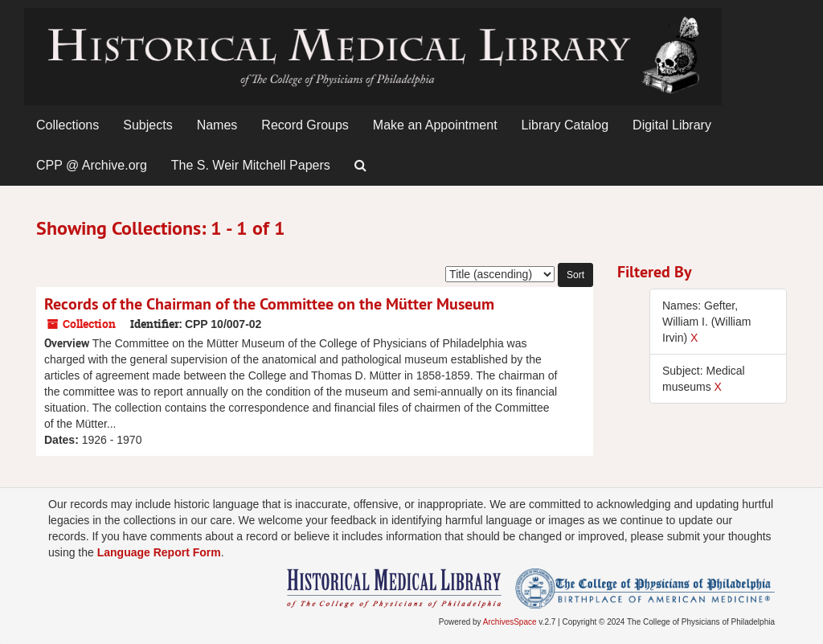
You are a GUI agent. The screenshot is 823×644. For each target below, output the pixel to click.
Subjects (147, 125)
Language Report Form (159, 552)
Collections (68, 125)
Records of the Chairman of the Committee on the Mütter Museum (269, 304)
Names (217, 125)
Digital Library (672, 125)
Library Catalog (565, 125)
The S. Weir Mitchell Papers (251, 165)
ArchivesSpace (510, 622)
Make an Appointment (435, 125)
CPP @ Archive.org (92, 165)
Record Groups (305, 125)
